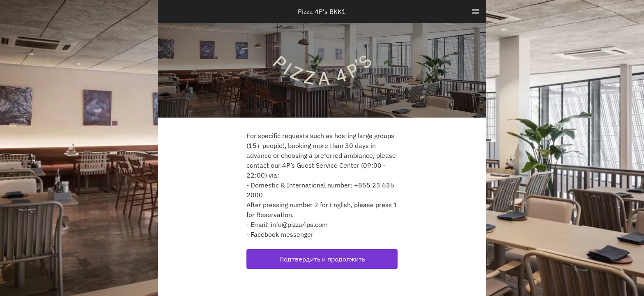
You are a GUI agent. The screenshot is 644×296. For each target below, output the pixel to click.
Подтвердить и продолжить (322, 259)
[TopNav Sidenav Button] (476, 12)
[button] (322, 259)
